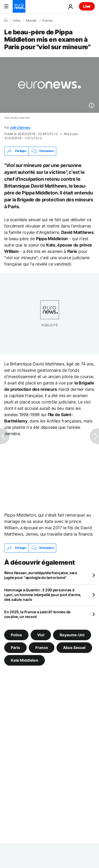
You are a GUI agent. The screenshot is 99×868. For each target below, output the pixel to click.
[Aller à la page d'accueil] (19, 6)
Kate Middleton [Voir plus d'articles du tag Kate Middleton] (25, 660)
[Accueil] (6, 20)
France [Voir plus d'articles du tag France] (42, 647)
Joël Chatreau (20, 127)
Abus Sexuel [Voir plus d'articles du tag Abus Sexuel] (74, 647)
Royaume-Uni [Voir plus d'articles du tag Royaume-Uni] (72, 635)
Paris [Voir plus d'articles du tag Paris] (15, 647)
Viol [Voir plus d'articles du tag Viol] (41, 635)
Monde (31, 21)
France (47, 21)
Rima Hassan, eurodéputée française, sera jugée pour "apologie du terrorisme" (41, 575)
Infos (17, 21)
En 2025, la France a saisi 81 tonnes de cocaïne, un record (37, 614)
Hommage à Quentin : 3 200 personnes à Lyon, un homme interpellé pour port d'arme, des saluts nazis (43, 595)
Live (87, 6)
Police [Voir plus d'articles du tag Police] (16, 635)
